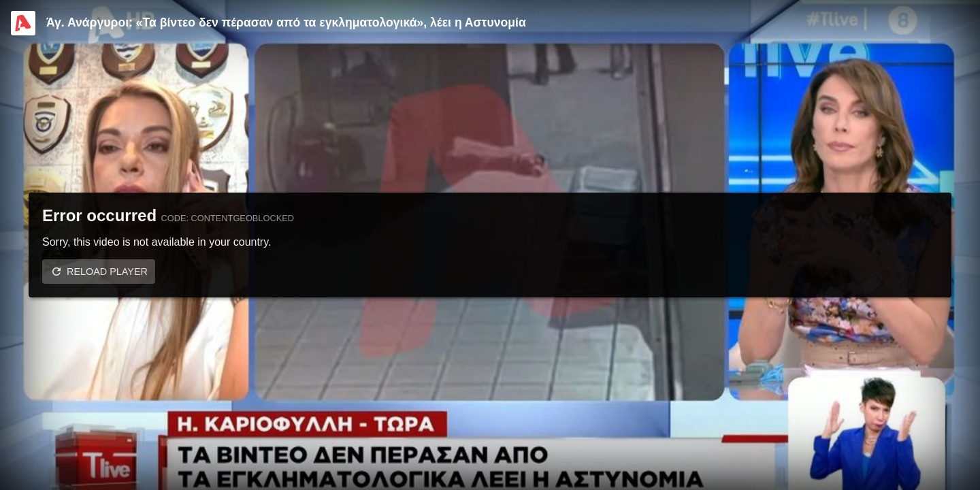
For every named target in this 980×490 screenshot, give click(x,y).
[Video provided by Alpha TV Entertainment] (23, 23)
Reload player (107, 272)
